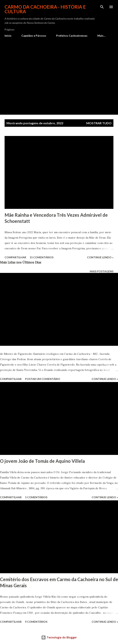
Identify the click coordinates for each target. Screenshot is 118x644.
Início (8, 36)
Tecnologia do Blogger (59, 637)
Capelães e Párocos (34, 36)
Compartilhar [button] (15, 257)
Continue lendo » (100, 257)
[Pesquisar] (102, 7)
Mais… (101, 36)
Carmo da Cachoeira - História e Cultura (45, 9)
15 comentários (42, 257)
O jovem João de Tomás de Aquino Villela (42, 461)
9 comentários (36, 622)
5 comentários (36, 497)
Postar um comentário (43, 379)
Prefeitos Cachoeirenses (72, 36)
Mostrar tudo (99, 123)
